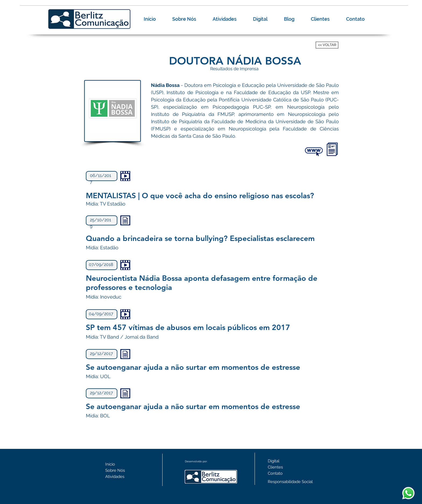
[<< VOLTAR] (327, 45)
